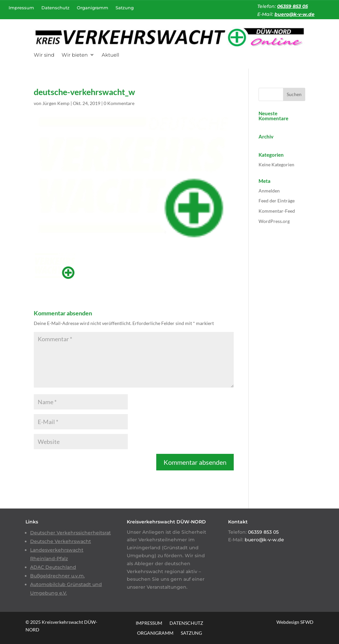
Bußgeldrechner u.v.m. (57, 576)
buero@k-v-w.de (294, 14)
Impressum (21, 8)
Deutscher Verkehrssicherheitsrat (71, 533)
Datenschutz (55, 8)
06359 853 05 (292, 6)
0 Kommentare (119, 103)
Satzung (125, 8)
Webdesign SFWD (295, 622)
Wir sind (44, 55)
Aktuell (110, 55)
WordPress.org (274, 221)
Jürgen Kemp (56, 103)
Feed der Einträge (277, 201)
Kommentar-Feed (277, 211)
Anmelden (269, 191)
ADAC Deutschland (53, 567)
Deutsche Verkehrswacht (61, 541)
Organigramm (93, 8)
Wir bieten (75, 55)
